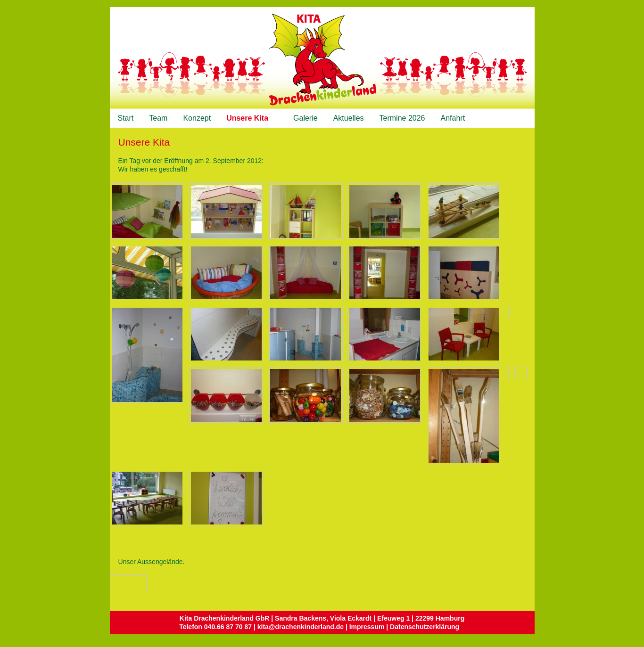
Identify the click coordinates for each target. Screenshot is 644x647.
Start (126, 118)
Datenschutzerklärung (425, 627)
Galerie (305, 118)
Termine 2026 (402, 118)
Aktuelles (349, 118)
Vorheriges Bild (116, 584)
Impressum (367, 627)
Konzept (197, 118)
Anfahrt (453, 118)
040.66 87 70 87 (228, 627)
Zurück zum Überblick (138, 584)
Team (158, 118)
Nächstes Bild (126, 584)
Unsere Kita (249, 118)
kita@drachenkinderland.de (301, 627)
